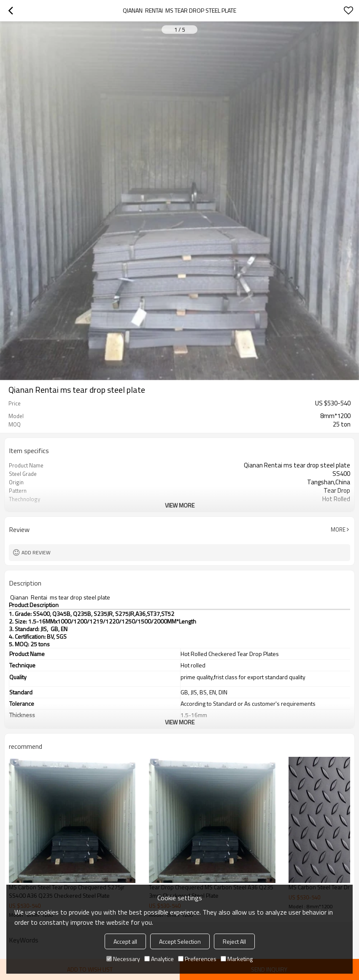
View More (180, 505)
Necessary (123, 959)
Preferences (197, 959)
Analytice (159, 959)
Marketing (237, 959)
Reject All (234, 941)
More (338, 529)
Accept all (125, 941)
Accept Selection (180, 941)
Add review (36, 552)
